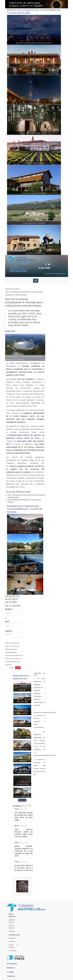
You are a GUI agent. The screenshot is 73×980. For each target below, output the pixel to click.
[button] (8, 345)
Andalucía (11, 968)
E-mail (7, 620)
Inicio (7, 289)
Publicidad (12, 938)
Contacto (12, 931)
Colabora (12, 941)
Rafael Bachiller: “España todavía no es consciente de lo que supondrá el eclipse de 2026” (24, 851)
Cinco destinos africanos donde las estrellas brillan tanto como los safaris (24, 833)
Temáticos (12, 976)
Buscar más (22, 800)
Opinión (7, 631)
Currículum (12, 951)
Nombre (7, 609)
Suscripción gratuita (55, 273)
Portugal (11, 972)
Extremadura (13, 964)
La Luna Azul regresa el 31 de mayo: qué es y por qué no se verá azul (24, 868)
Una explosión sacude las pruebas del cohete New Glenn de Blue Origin (24, 816)
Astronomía (14, 289)
